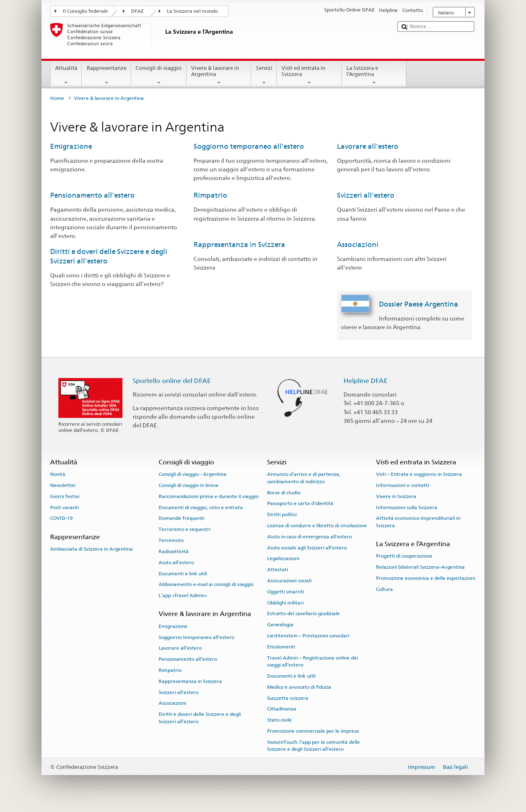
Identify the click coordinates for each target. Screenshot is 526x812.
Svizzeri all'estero (366, 195)
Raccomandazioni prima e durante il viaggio (209, 496)
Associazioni (358, 245)
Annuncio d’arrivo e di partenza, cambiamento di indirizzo (304, 478)
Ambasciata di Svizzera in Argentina (91, 549)
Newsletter (63, 485)
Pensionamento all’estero (92, 195)
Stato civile (279, 720)
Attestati (278, 570)
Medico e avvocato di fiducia (299, 687)
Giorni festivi (65, 496)
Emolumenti (281, 647)
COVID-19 (61, 518)
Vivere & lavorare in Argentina (219, 75)
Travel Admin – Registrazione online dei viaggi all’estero (313, 661)
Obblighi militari (285, 602)
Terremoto (171, 540)
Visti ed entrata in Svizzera (309, 75)
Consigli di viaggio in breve (189, 485)
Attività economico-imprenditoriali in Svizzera (418, 522)
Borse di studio (284, 492)
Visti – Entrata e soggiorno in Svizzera (419, 474)
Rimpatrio (210, 195)
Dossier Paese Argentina (419, 304)
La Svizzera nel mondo (192, 11)
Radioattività (174, 551)
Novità (58, 474)
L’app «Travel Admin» (183, 595)
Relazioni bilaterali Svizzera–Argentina (420, 567)
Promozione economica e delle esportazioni (426, 578)
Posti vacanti (65, 507)
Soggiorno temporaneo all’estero (249, 146)
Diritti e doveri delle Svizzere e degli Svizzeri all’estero (200, 718)
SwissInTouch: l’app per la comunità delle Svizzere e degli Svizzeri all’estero (314, 746)
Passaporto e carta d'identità (300, 503)
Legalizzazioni (283, 558)
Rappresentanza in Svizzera (239, 245)
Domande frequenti (181, 518)
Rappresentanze (106, 75)
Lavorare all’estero (368, 146)
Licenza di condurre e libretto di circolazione (317, 526)
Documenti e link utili (183, 573)
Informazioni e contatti (403, 485)
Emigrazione (71, 146)
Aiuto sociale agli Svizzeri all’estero (307, 547)
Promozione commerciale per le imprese (313, 731)
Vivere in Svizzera (396, 496)
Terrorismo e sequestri (185, 529)
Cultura (384, 589)
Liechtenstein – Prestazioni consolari (308, 636)
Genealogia (280, 625)
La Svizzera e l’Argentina (374, 75)
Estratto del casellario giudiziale (303, 614)
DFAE (137, 11)
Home (57, 98)
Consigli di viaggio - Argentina (193, 474)
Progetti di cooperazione (404, 556)
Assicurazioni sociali (289, 581)
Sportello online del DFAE (172, 381)
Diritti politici (282, 514)
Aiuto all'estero (176, 563)
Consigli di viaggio (159, 75)
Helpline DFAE (366, 381)
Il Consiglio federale (85, 11)
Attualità (66, 75)
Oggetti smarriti (286, 592)
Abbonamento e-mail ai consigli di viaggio (206, 584)
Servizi (264, 75)
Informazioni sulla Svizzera (407, 507)
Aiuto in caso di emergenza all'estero (309, 537)
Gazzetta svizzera (288, 698)
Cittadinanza (282, 709)
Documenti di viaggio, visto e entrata (201, 507)
